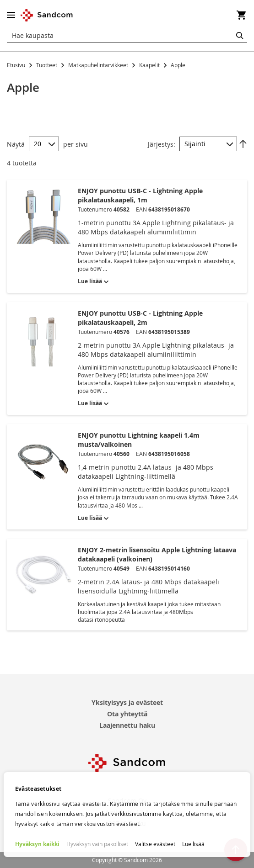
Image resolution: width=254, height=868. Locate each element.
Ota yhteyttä (127, 714)
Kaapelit (150, 65)
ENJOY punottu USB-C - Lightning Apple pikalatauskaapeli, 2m (140, 318)
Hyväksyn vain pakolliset (97, 844)
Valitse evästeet (155, 844)
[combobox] (127, 36)
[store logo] (47, 15)
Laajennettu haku (127, 725)
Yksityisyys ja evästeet (127, 702)
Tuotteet (47, 65)
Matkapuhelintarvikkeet (99, 65)
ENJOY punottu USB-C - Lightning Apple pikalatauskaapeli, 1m (140, 195)
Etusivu (17, 65)
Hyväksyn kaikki (37, 844)
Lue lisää (193, 844)
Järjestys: (162, 144)
